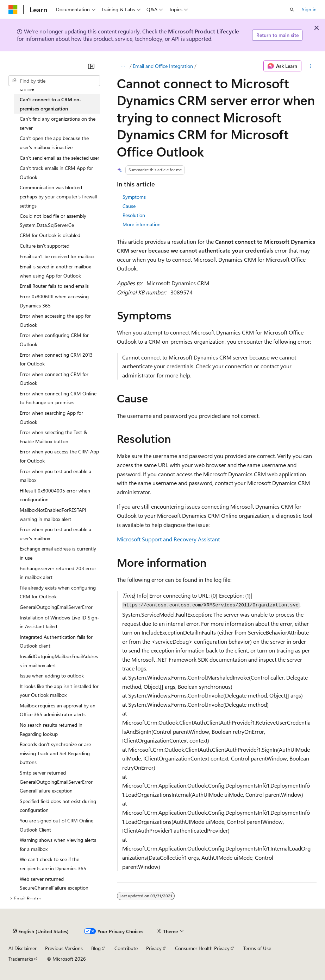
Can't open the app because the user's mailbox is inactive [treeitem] (54, 143)
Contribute (126, 948)
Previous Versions (64, 948)
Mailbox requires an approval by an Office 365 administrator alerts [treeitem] (58, 710)
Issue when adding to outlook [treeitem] (52, 676)
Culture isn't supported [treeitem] (45, 246)
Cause (129, 206)
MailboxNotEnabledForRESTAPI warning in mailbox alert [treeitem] (53, 514)
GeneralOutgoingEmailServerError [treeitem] (56, 607)
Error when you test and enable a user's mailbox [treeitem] (55, 534)
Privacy (154, 948)
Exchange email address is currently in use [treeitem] (58, 553)
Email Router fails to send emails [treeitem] (54, 286)
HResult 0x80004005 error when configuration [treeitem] (55, 495)
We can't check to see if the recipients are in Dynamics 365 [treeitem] (53, 864)
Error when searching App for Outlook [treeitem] (51, 417)
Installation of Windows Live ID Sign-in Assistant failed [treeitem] (60, 622)
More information (142, 224)
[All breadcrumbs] (123, 66)
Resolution (134, 215)
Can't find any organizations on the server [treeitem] (58, 123)
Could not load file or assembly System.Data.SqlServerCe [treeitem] (53, 220)
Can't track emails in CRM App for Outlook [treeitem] (56, 173)
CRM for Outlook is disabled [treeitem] (50, 235)
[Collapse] (91, 66)
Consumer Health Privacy (202, 948)
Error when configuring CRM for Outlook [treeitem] (54, 340)
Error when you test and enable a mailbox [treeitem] (55, 476)
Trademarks (21, 959)
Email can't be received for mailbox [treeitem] (57, 256)
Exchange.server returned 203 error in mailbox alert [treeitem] (58, 573)
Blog (96, 948)
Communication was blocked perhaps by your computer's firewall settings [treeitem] (58, 196)
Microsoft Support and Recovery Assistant (168, 539)
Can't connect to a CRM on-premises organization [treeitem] (51, 104)
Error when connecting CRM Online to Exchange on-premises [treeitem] (58, 398)
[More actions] (310, 66)
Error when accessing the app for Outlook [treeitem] (55, 320)
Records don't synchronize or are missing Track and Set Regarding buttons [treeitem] (55, 753)
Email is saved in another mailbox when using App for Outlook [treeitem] (55, 271)
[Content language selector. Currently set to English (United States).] (41, 931)
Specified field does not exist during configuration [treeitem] (58, 806)
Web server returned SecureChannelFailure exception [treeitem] (54, 883)
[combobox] (54, 81)
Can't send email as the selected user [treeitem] (60, 158)
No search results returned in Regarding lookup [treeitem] (51, 729)
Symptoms (134, 197)
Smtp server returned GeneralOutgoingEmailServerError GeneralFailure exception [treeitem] (56, 782)
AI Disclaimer (23, 948)
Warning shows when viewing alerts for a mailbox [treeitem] (58, 844)
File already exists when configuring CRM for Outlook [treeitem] (58, 592)
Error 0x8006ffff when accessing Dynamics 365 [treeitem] (54, 301)
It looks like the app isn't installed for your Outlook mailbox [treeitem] (59, 691)
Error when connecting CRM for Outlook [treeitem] (54, 379)
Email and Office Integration (163, 66)
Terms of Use (257, 948)
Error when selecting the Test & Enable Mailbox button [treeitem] (54, 437)
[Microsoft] (13, 9)
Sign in (309, 9)
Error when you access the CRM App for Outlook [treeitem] (59, 456)
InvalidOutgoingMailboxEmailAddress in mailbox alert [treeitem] (59, 661)
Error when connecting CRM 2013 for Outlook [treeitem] (56, 359)
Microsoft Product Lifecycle (204, 31)
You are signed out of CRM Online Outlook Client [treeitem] (57, 825)
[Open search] (292, 9)
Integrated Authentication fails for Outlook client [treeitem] (56, 641)
